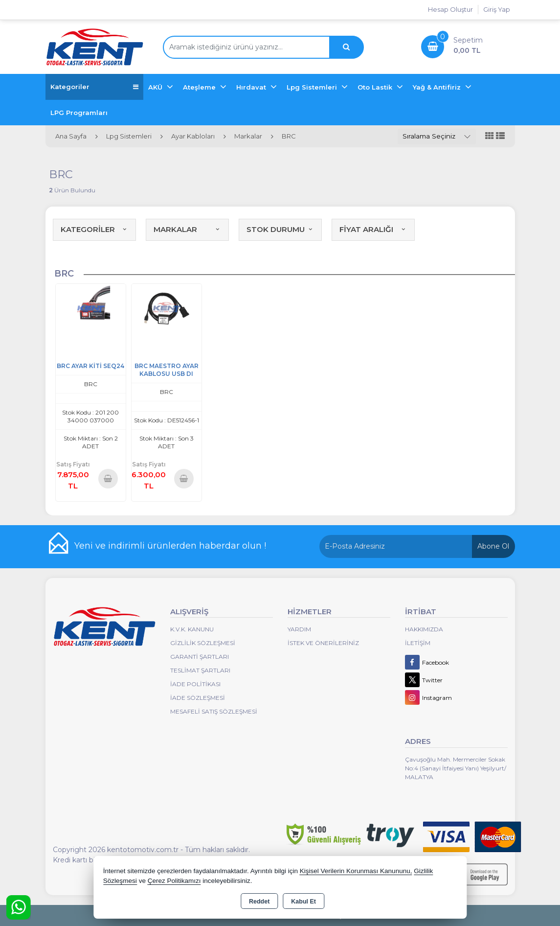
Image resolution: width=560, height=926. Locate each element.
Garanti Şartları (200, 657)
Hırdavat (252, 87)
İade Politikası (195, 684)
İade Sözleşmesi (198, 698)
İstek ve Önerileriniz (323, 643)
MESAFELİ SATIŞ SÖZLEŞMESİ (214, 711)
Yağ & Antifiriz (438, 87)
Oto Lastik (376, 87)
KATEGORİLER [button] (94, 229)
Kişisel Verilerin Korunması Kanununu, (356, 871)
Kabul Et (303, 902)
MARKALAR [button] (187, 229)
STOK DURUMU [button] (280, 229)
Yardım (299, 629)
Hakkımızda (424, 629)
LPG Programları (79, 113)
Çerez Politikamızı (174, 881)
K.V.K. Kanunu (192, 629)
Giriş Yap (497, 9)
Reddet (259, 902)
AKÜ (156, 87)
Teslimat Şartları (200, 670)
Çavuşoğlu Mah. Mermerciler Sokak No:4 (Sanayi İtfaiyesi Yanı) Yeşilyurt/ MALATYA (456, 768)
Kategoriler (94, 87)
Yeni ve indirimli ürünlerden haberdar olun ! (170, 546)
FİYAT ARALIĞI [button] (373, 229)
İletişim (418, 643)
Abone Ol (493, 546)
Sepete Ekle (108, 478)
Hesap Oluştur (450, 9)
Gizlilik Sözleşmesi (203, 643)
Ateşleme (200, 87)
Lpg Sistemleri (313, 87)
